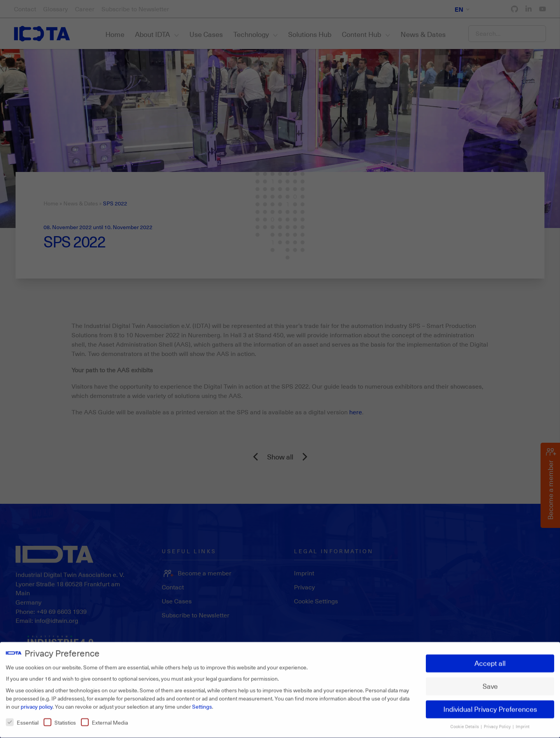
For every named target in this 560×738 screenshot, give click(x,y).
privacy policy (37, 703)
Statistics (60, 719)
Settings (202, 703)
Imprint (523, 723)
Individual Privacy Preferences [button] (490, 706)
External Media (104, 719)
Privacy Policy (498, 723)
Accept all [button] (490, 660)
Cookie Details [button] (465, 723)
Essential (22, 719)
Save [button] (490, 683)
